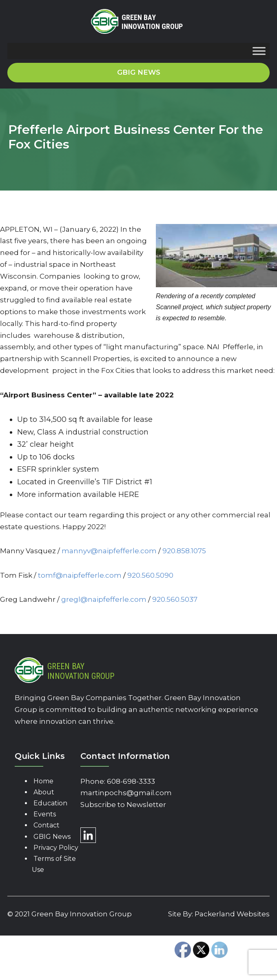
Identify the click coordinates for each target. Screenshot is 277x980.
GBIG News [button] (139, 72)
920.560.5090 (151, 575)
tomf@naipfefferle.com (80, 575)
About (44, 792)
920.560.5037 (175, 599)
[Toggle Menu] (259, 51)
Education (50, 803)
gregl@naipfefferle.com (104, 599)
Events (45, 814)
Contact (47, 825)
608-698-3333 (131, 781)
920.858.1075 (184, 551)
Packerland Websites (232, 914)
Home (43, 781)
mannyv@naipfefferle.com (109, 551)
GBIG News (52, 837)
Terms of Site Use (54, 864)
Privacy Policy (56, 848)
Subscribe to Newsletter (123, 805)
